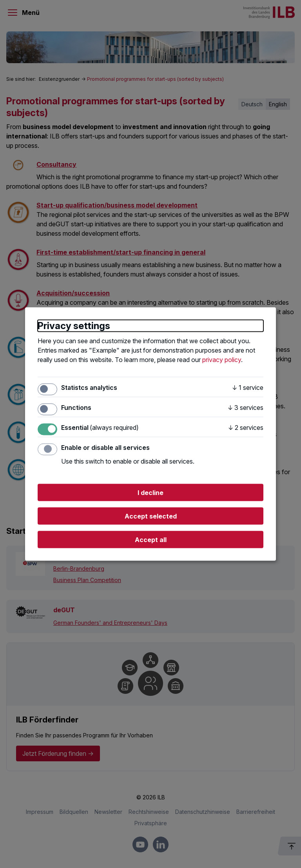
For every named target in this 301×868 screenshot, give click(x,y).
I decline (150, 493)
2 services (246, 428)
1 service (248, 387)
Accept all (151, 540)
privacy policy (222, 359)
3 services (246, 407)
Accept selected (151, 516)
